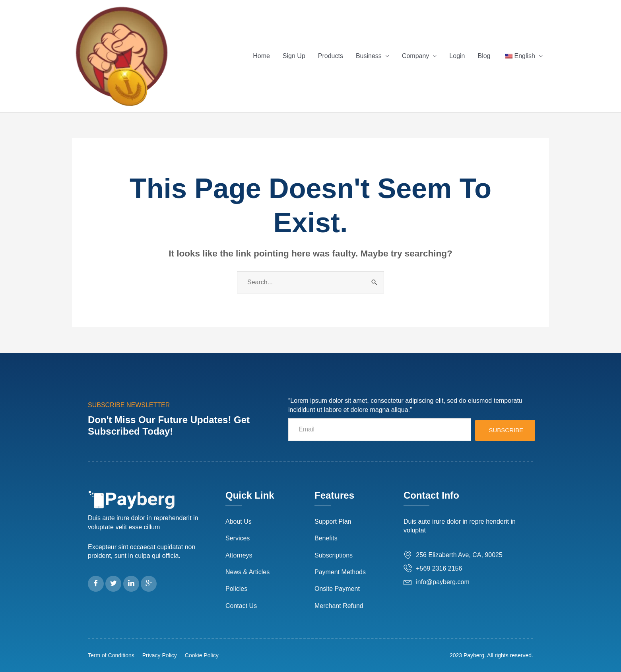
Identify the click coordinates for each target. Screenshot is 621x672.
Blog (484, 56)
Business (369, 56)
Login (457, 56)
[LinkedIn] (131, 584)
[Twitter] (113, 584)
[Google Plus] (149, 584)
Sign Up (294, 56)
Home (261, 56)
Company (415, 56)
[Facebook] (96, 584)
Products (331, 56)
